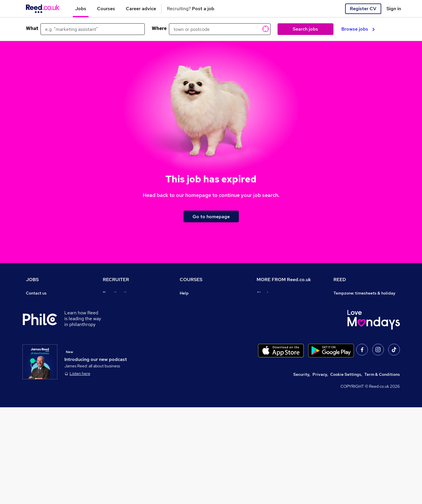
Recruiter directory (44, 309)
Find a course (193, 309)
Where (159, 28)
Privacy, (320, 471)
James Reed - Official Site (359, 350)
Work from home (42, 318)
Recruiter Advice (119, 326)
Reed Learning (348, 326)
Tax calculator (39, 358)
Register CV (363, 9)
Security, (302, 471)
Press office (268, 309)
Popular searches (43, 342)
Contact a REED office (47, 383)
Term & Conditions (382, 471)
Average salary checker (48, 366)
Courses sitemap (196, 366)
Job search (37, 301)
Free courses (192, 334)
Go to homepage (211, 217)
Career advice (39, 350)
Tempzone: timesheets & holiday (364, 293)
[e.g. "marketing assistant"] (93, 29)
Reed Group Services (354, 309)
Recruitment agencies (124, 318)
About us (265, 293)
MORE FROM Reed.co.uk (284, 280)
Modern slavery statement (282, 326)
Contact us (36, 293)
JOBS (32, 280)
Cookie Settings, (346, 471)
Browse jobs (358, 29)
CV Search (113, 309)
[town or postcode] (220, 29)
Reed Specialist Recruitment (361, 318)
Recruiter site (116, 293)
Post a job (112, 301)
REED (340, 280)
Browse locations (42, 334)
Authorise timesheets (354, 301)
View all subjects (196, 318)
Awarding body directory (204, 342)
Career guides (193, 350)
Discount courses (196, 326)
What (32, 28)
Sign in (394, 9)
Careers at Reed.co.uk (278, 301)
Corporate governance (278, 318)
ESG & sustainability (353, 375)
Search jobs (305, 29)
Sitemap (34, 391)
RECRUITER (116, 280)
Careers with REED (352, 342)
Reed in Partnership (353, 334)
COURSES (191, 280)
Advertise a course (198, 358)
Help (30, 375)
